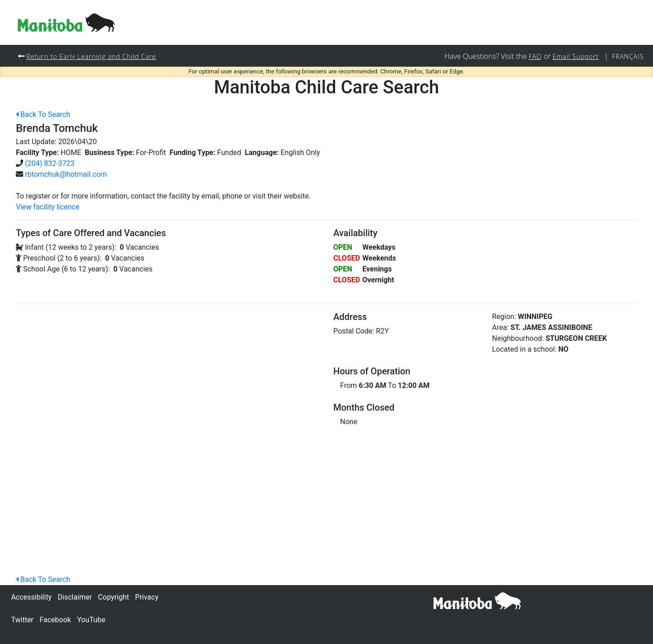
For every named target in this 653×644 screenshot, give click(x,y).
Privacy (147, 597)
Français (628, 56)
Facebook (55, 620)
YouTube (91, 620)
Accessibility (31, 597)
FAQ (533, 56)
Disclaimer (75, 597)
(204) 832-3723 (50, 163)
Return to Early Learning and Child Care (93, 56)
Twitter (22, 620)
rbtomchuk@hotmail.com (66, 174)
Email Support (575, 56)
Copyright (113, 597)
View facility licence (48, 207)
